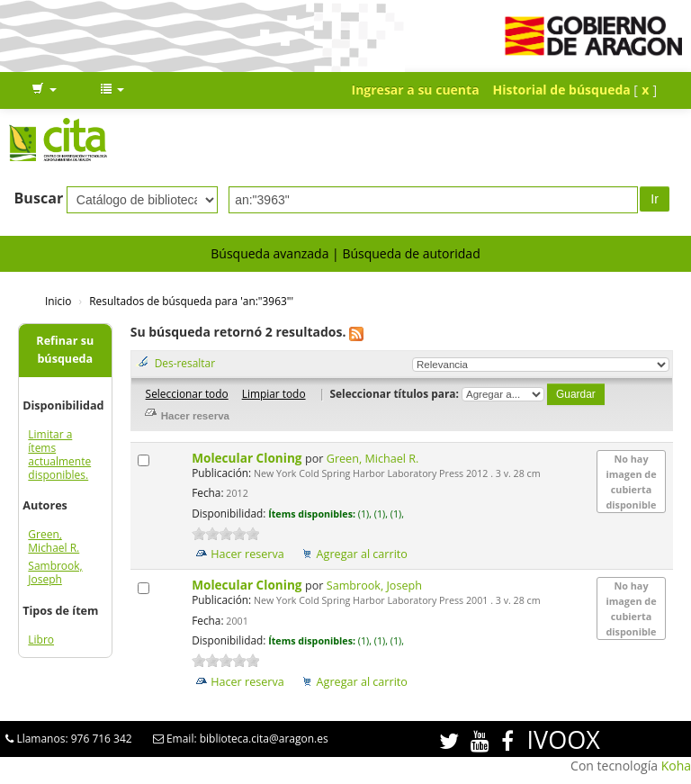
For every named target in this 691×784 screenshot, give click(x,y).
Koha (676, 766)
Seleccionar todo (187, 393)
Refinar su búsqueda (65, 350)
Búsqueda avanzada (269, 253)
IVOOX (564, 739)
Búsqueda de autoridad (411, 253)
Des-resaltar (185, 363)
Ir (655, 199)
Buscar (39, 198)
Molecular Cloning (248, 458)
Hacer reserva (247, 554)
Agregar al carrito (362, 554)
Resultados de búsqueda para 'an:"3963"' (191, 301)
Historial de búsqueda (562, 90)
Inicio (58, 301)
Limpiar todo (274, 393)
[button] (44, 90)
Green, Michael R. (54, 541)
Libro (41, 640)
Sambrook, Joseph (55, 572)
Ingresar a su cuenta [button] (416, 90)
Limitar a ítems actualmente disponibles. (59, 455)
